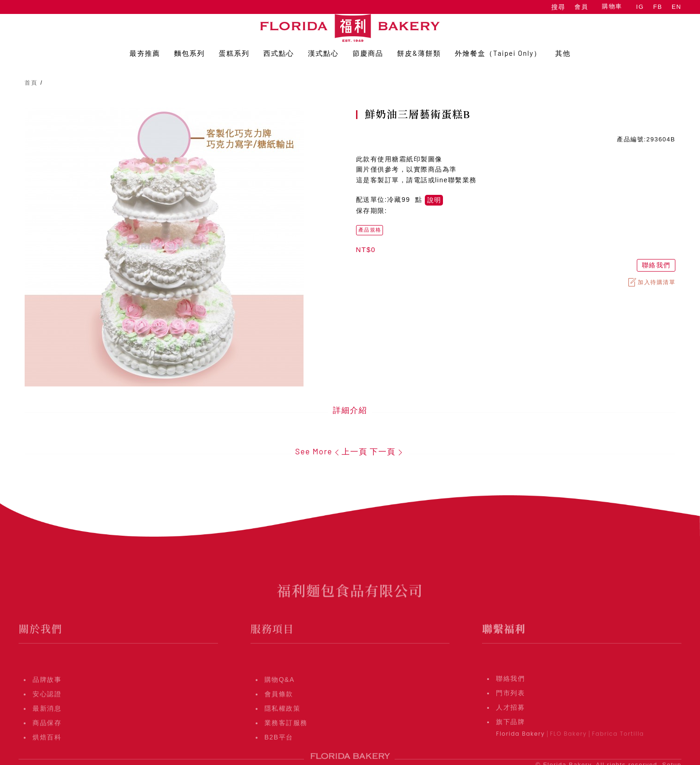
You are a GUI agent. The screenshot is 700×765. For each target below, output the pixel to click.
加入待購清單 (651, 282)
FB (658, 7)
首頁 (31, 83)
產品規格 (370, 230)
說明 (434, 200)
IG (640, 7)
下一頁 (387, 451)
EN (677, 7)
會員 (581, 7)
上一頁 (350, 451)
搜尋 (558, 7)
